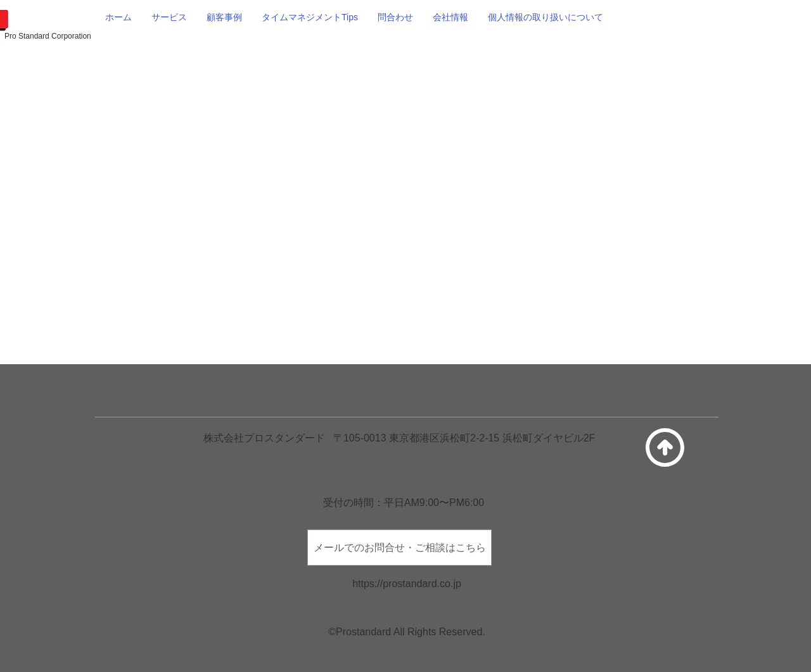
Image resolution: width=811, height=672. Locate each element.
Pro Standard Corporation (48, 36)
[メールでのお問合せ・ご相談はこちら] (399, 548)
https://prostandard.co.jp (407, 584)
